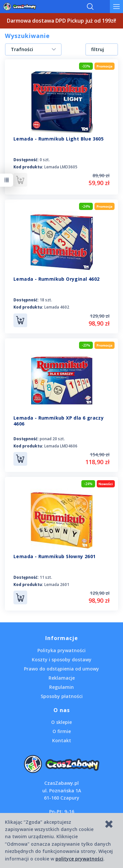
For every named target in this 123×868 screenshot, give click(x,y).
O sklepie (61, 722)
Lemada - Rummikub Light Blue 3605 (59, 139)
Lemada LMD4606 (61, 446)
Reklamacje (62, 678)
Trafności (22, 49)
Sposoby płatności (62, 696)
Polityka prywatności (61, 650)
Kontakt (62, 740)
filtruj (98, 49)
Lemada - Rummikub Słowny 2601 (55, 556)
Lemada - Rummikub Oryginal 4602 (56, 279)
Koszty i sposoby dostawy (62, 660)
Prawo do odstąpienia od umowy (61, 669)
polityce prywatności (79, 859)
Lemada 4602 (57, 307)
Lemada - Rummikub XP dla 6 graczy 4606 (59, 421)
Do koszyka (20, 320)
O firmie (62, 731)
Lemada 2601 (57, 585)
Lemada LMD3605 (61, 167)
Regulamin (61, 687)
